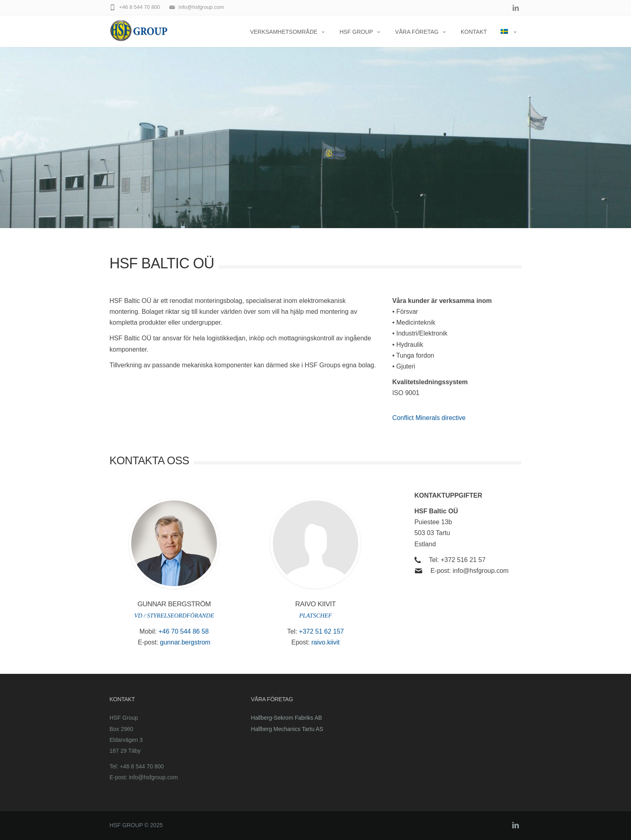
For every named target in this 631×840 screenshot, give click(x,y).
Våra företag (421, 32)
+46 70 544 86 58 (184, 631)
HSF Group (361, 32)
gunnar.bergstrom (185, 642)
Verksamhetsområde (288, 32)
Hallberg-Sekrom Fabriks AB (287, 718)
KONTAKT (474, 32)
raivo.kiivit (326, 642)
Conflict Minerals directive (429, 418)
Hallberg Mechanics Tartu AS (287, 729)
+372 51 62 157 (322, 631)
